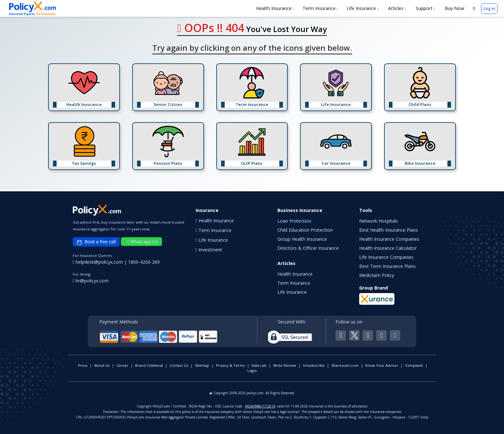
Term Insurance (320, 8)
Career (122, 365)
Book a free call (96, 242)
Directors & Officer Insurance (308, 248)
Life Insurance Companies (386, 257)
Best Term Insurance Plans (387, 266)
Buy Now (454, 8)
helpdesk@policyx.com (98, 262)
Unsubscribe (314, 365)
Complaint (414, 365)
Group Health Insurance (302, 239)
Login (252, 370)
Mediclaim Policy (377, 275)
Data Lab (259, 365)
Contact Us (179, 365)
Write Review (285, 365)
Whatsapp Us (143, 242)
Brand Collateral (149, 365)
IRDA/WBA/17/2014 (260, 406)
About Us (102, 365)
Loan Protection (294, 221)
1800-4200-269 (144, 262)
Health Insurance (275, 8)
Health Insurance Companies (389, 239)
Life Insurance (363, 8)
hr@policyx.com (91, 281)
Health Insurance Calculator (388, 248)
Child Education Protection (305, 230)
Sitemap (202, 365)
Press (83, 365)
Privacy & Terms (230, 365)
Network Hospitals (379, 221)
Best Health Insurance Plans (389, 230)
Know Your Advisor (382, 365)
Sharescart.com (345, 365)
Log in (489, 9)
